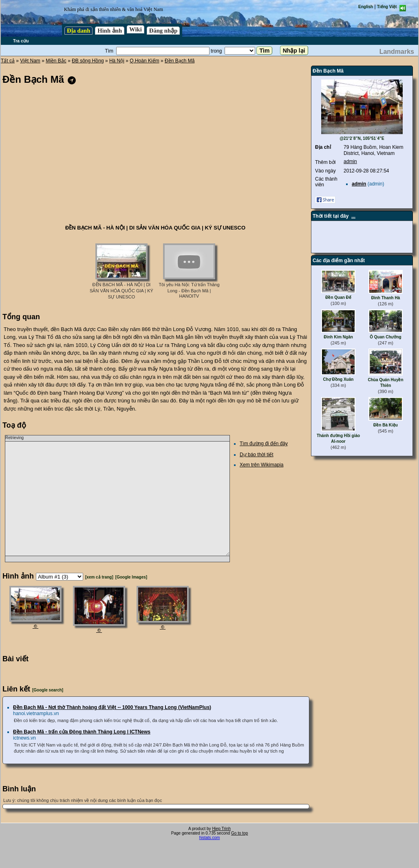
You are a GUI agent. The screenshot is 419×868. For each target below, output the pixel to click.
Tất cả (8, 61)
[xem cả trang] (99, 577)
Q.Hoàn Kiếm (144, 61)
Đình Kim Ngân (338, 337)
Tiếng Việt (387, 7)
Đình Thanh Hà (386, 298)
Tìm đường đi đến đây (264, 444)
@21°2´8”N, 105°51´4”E (362, 138)
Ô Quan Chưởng (385, 337)
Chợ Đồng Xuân (339, 379)
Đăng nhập (163, 31)
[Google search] (48, 690)
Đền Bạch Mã (180, 61)
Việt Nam (30, 61)
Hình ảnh (110, 31)
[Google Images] (131, 577)
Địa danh (78, 31)
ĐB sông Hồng (88, 61)
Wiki (136, 29)
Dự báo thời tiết (257, 455)
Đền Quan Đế (338, 297)
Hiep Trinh (221, 829)
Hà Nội (117, 61)
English (366, 7)
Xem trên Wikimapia (261, 465)
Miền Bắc (56, 61)
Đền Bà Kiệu (386, 425)
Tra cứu (21, 41)
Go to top (239, 833)
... (353, 216)
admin (350, 161)
